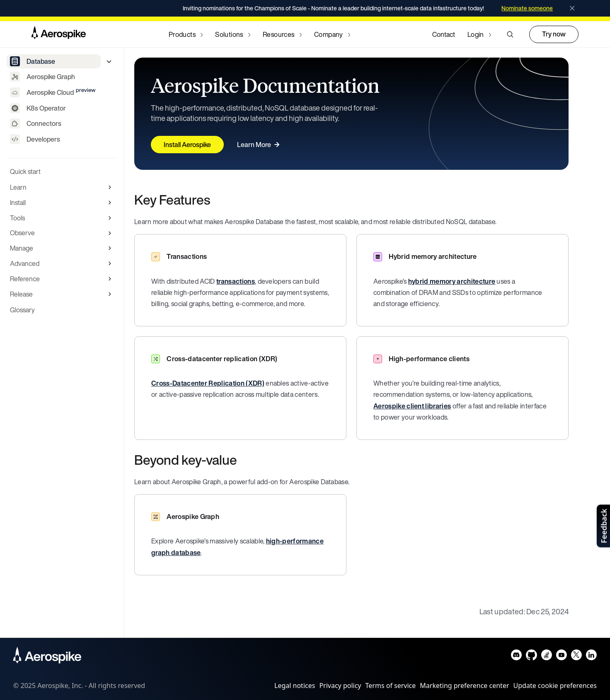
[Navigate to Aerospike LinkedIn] (591, 657)
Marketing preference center (464, 686)
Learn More (259, 145)
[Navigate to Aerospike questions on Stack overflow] (546, 657)
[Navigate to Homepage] (59, 34)
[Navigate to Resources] (282, 34)
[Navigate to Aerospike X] (576, 657)
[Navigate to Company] (332, 34)
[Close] (572, 8)
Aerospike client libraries (412, 406)
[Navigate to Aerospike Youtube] (561, 657)
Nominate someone (527, 8)
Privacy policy (340, 686)
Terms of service (391, 686)
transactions (236, 281)
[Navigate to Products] (186, 34)
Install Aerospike (187, 145)
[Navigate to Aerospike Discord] (517, 657)
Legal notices (295, 686)
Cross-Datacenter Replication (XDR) (208, 383)
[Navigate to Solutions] (233, 34)
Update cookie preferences (555, 686)
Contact (444, 34)
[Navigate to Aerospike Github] (531, 657)
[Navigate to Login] (479, 34)
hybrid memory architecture (452, 281)
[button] (510, 34)
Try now (554, 34)
